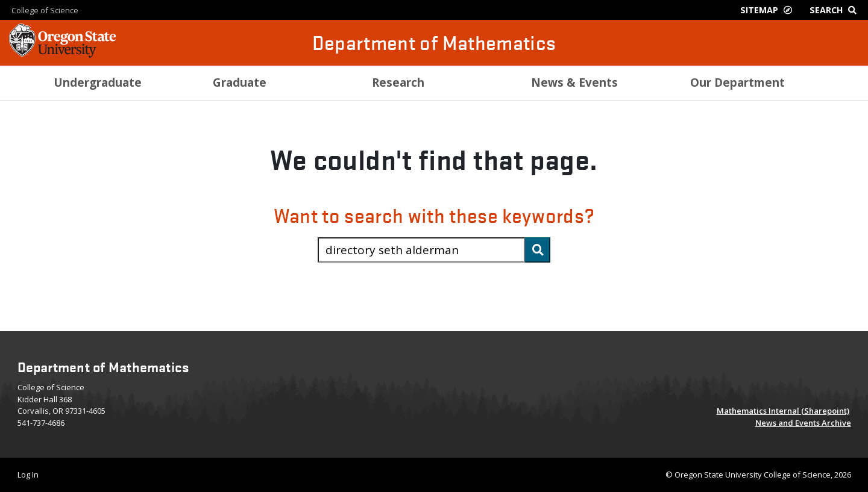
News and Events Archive (803, 423)
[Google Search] (836, 10)
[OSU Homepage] (62, 54)
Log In (28, 475)
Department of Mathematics (434, 42)
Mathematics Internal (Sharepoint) (783, 411)
